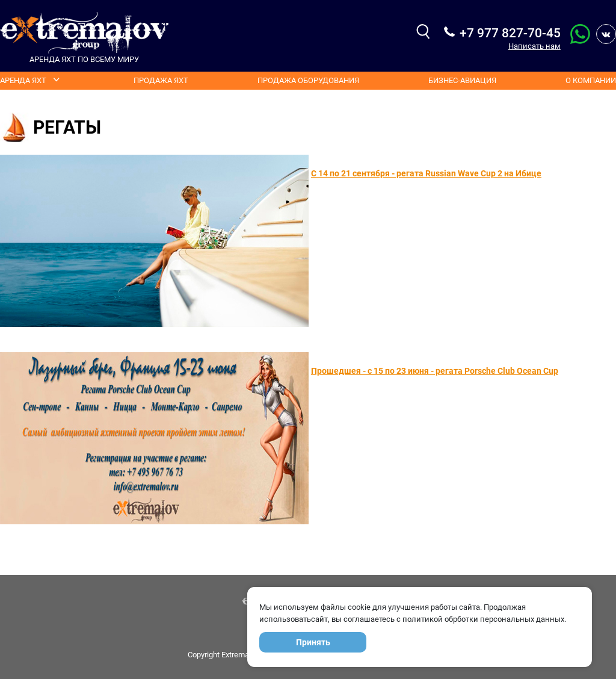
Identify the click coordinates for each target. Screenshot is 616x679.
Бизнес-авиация (462, 80)
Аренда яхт (23, 80)
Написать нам (534, 46)
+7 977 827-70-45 (510, 33)
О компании (591, 80)
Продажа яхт (161, 80)
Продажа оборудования (308, 80)
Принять (313, 642)
